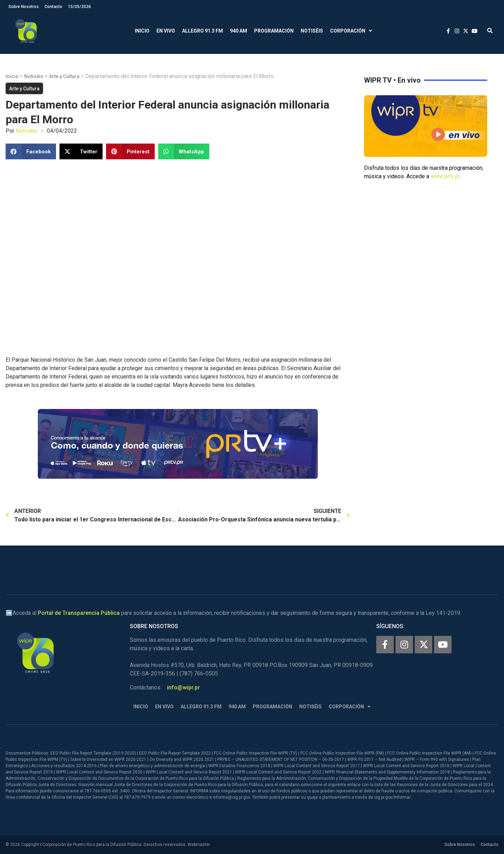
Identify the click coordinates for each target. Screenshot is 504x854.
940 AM (239, 31)
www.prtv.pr (445, 176)
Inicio (142, 31)
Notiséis (312, 31)
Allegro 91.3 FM (202, 31)
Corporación (351, 31)
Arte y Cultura (64, 76)
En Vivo (166, 31)
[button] (490, 31)
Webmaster (199, 845)
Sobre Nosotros (24, 7)
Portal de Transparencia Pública (79, 613)
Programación (274, 31)
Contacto (53, 7)
